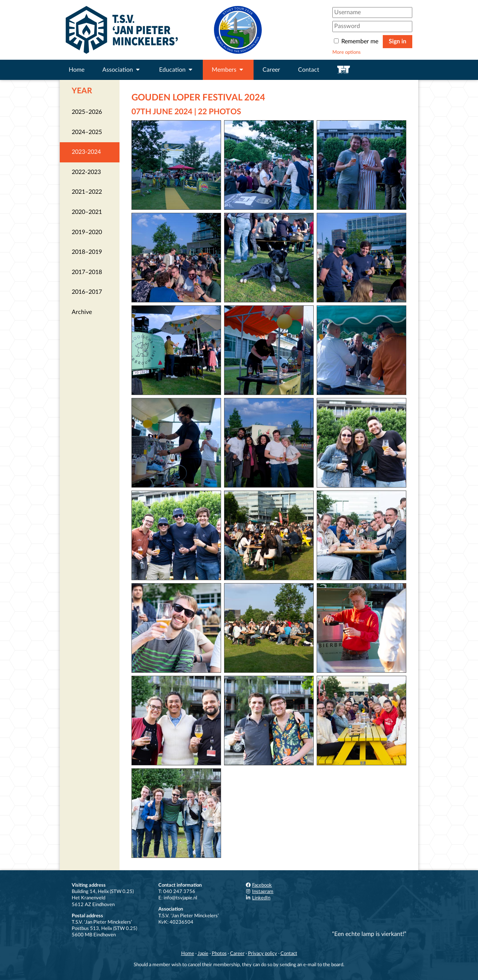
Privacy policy (263, 953)
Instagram (259, 892)
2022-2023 (86, 172)
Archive (82, 312)
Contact (309, 70)
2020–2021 (87, 212)
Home (77, 70)
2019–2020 (87, 232)
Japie (203, 953)
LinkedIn (258, 898)
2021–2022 (87, 192)
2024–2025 (87, 132)
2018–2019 (87, 252)
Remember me (357, 41)
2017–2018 (87, 272)
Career (271, 70)
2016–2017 (87, 292)
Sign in (398, 41)
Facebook (258, 885)
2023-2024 (86, 152)
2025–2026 (87, 112)
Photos (219, 953)
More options (347, 52)
